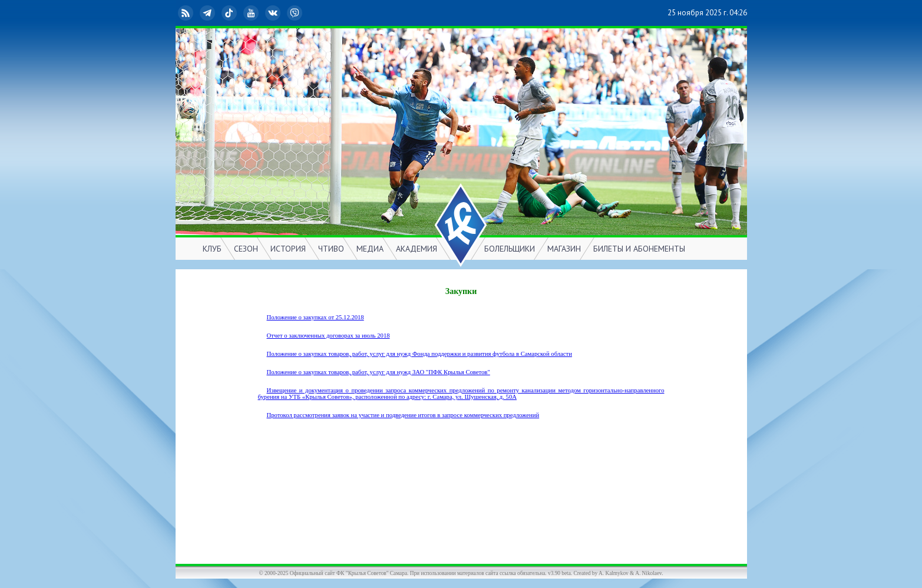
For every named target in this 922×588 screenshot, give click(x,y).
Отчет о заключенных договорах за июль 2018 (328, 336)
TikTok (230, 13)
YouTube (252, 13)
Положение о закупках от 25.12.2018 (315, 317)
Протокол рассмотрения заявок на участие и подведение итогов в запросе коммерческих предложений (403, 415)
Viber (296, 13)
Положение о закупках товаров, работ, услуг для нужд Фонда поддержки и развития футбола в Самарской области (419, 354)
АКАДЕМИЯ (417, 249)
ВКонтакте (274, 13)
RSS (187, 13)
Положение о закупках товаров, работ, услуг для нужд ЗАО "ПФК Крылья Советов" (379, 372)
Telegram (209, 13)
